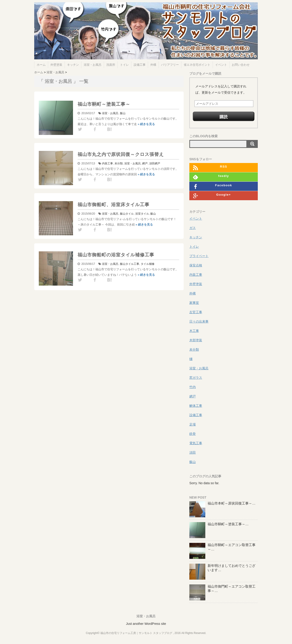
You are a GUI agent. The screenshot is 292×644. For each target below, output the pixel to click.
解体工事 (196, 406)
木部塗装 (196, 340)
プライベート (199, 256)
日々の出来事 (199, 321)
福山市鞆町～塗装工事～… (228, 524)
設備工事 (140, 65)
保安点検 (196, 265)
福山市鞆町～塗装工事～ (104, 104)
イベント (221, 65)
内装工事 (107, 163)
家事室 (194, 303)
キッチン (73, 65)
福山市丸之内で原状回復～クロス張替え (121, 154)
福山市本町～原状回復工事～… (232, 503)
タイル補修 (148, 264)
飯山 (123, 113)
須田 (152, 163)
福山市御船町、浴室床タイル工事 (113, 205)
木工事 (194, 331)
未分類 (119, 163)
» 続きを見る (146, 124)
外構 (153, 65)
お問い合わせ (241, 65)
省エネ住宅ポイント (197, 65)
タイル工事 (132, 264)
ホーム (41, 65)
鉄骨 (193, 434)
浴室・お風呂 (93, 65)
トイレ (124, 65)
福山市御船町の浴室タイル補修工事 (116, 255)
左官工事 (196, 312)
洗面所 (111, 65)
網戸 (145, 163)
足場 (193, 424)
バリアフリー (170, 65)
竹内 (193, 387)
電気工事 (196, 443)
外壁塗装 (56, 65)
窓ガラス (196, 378)
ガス (193, 228)
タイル (130, 214)
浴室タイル (142, 214)
